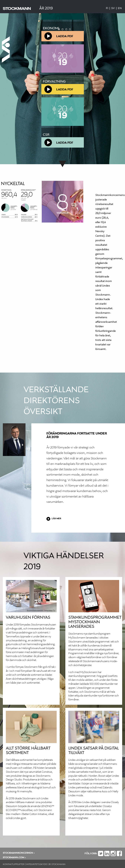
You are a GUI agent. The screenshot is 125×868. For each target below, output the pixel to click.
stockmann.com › (14, 858)
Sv (113, 8)
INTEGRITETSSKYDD (37, 864)
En (120, 8)
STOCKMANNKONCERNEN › (19, 853)
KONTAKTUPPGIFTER (14, 864)
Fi (107, 8)
